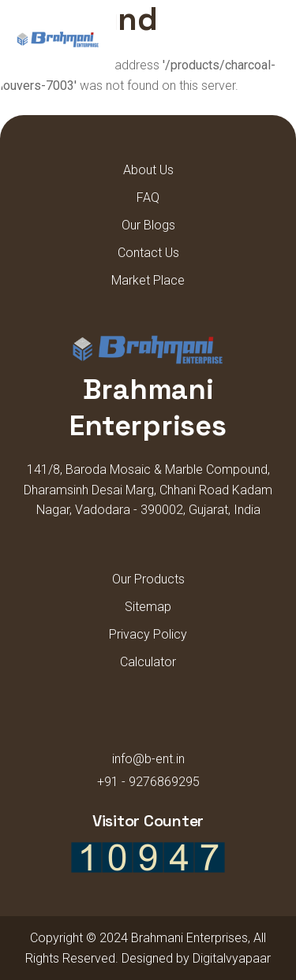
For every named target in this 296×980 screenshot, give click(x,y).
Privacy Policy (148, 634)
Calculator (148, 662)
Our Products (148, 579)
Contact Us (148, 253)
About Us (148, 170)
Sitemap (148, 607)
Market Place (148, 280)
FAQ (148, 197)
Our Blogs (148, 225)
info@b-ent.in (148, 759)
